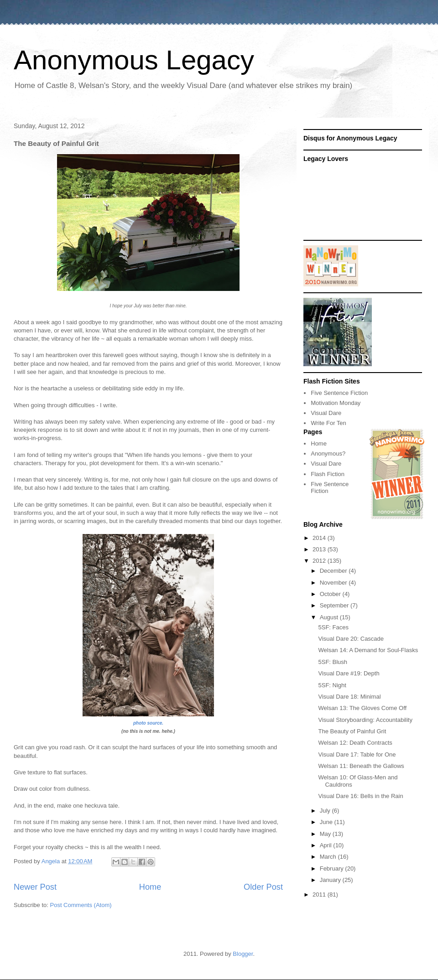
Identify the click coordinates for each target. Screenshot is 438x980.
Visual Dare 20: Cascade (351, 639)
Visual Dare (326, 413)
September (335, 605)
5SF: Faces (333, 627)
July (326, 811)
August (330, 617)
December (334, 571)
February (333, 869)
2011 (320, 894)
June (327, 822)
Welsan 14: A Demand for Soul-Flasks (368, 650)
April (327, 845)
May (326, 834)
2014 (320, 538)
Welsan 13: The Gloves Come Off (362, 708)
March (329, 857)
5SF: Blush (333, 662)
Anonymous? (328, 454)
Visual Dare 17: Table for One (357, 754)
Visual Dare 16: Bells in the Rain (360, 796)
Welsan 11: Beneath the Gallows (361, 766)
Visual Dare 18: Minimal (349, 697)
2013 (320, 549)
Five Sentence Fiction (339, 393)
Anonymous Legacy (134, 60)
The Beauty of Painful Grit (352, 731)
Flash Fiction (328, 474)
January (331, 880)
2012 (320, 561)
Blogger (243, 954)
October (331, 594)
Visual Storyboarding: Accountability (365, 720)
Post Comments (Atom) (81, 905)
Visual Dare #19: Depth (349, 673)
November (334, 583)
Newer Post (35, 887)
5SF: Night (332, 685)
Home (150, 887)
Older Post (263, 887)
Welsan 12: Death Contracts (355, 743)
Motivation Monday (336, 403)
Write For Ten (328, 423)
